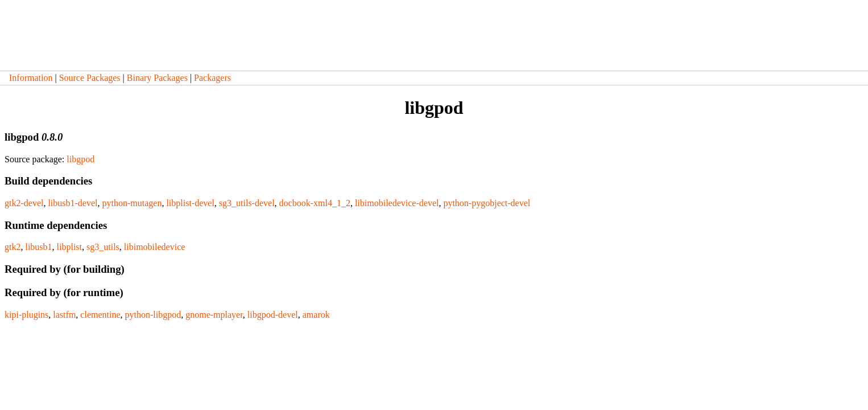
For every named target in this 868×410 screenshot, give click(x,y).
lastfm (64, 315)
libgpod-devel (273, 315)
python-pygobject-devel (487, 203)
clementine (100, 315)
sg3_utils (103, 247)
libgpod (80, 159)
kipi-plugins (26, 315)
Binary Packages (157, 78)
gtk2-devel (24, 203)
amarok (316, 315)
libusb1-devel (73, 203)
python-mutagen (132, 203)
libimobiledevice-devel (397, 203)
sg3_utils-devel (247, 203)
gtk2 (13, 247)
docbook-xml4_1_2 (315, 203)
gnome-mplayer (214, 315)
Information (31, 78)
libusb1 (38, 247)
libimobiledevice (155, 247)
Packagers (212, 78)
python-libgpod (153, 315)
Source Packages (90, 78)
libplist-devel (190, 203)
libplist (69, 247)
